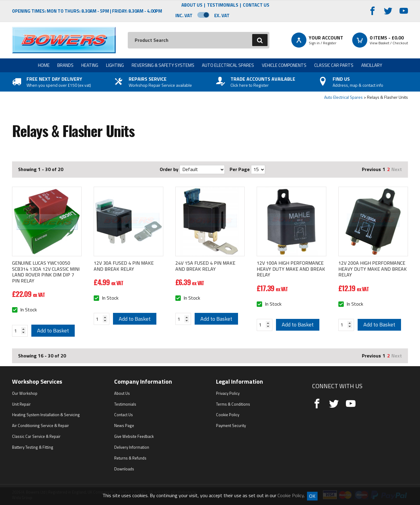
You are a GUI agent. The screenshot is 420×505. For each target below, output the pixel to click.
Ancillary (372, 65)
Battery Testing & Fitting (33, 447)
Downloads (124, 469)
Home (44, 65)
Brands (65, 65)
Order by (169, 169)
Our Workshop (25, 393)
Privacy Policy (228, 393)
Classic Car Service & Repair (36, 436)
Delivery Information (132, 447)
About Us (192, 5)
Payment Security (231, 426)
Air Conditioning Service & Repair (41, 426)
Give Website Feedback (134, 436)
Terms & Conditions (233, 404)
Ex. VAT (222, 16)
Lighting (115, 65)
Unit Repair (21, 404)
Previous (371, 169)
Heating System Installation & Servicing (46, 415)
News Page (124, 426)
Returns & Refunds (130, 458)
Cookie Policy (228, 415)
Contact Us (256, 5)
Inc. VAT (184, 16)
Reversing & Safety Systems (163, 65)
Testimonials (223, 5)
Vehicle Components (284, 65)
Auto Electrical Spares (228, 65)
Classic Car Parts (334, 65)
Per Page (240, 169)
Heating (90, 65)
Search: (128, 32)
